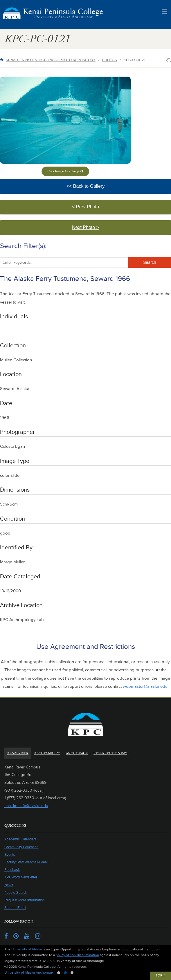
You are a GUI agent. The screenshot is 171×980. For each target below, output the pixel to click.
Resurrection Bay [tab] (110, 753)
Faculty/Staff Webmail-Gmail (26, 862)
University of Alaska (27, 949)
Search (150, 262)
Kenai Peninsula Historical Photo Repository (51, 60)
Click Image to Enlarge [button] (65, 171)
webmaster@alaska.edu (145, 686)
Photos (109, 60)
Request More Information (25, 900)
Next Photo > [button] (92, 230)
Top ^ (160, 976)
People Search (16, 893)
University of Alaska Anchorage (29, 973)
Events (10, 855)
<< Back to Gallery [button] (97, 189)
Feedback (12, 870)
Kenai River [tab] (18, 753)
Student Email (15, 908)
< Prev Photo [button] (94, 209)
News (9, 885)
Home (3, 60)
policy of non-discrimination (77, 955)
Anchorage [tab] (77, 753)
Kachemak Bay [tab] (47, 753)
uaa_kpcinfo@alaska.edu (26, 806)
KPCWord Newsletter (21, 877)
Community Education (21, 847)
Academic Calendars (20, 839)
